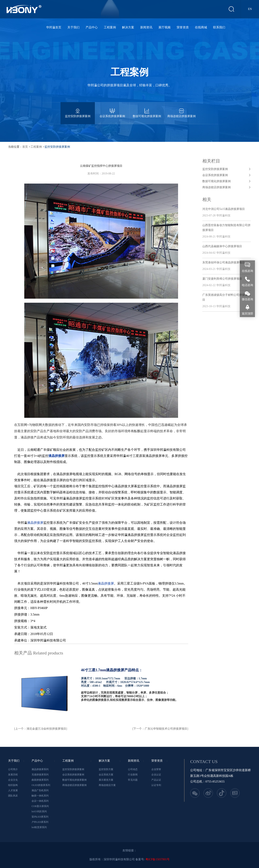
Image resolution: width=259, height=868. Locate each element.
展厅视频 (165, 27)
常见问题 (133, 780)
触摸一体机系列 (40, 796)
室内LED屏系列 (40, 817)
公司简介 (13, 769)
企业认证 (156, 775)
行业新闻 (133, 775)
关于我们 (73, 27)
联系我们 (219, 27)
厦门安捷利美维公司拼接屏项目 (222, 279)
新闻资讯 (146, 27)
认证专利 (156, 785)
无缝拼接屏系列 (40, 775)
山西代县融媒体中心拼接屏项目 (222, 246)
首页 (25, 147)
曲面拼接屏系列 (40, 780)
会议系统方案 (106, 775)
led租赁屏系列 (39, 827)
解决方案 (128, 27)
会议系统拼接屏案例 (112, 110)
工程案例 (110, 27)
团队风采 (13, 796)
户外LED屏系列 (40, 822)
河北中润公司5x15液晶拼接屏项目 (224, 209)
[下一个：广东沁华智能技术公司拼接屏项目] (160, 729)
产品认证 (156, 780)
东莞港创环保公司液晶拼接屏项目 (224, 262)
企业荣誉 (156, 769)
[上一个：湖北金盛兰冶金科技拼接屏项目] (41, 729)
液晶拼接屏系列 (40, 769)
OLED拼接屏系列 (41, 785)
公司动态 (133, 769)
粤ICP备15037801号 (158, 859)
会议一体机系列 (40, 801)
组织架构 (13, 785)
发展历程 (13, 775)
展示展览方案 (106, 780)
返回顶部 (247, 314)
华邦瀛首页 (54, 27)
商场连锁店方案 (107, 785)
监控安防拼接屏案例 (78, 110)
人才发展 (13, 790)
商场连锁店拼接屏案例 (182, 110)
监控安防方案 (106, 769)
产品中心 (92, 27)
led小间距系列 (39, 811)
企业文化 (13, 780)
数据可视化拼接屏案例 (147, 110)
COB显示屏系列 (40, 806)
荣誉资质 (183, 27)
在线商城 (201, 27)
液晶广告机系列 (40, 790)
